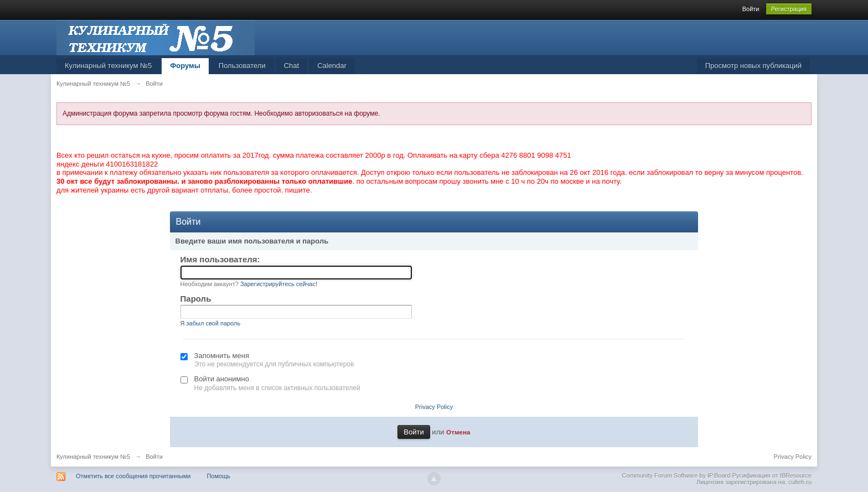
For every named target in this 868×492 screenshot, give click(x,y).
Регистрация (789, 9)
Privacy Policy (434, 407)
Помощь (218, 476)
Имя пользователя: (220, 259)
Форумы (185, 66)
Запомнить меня (222, 356)
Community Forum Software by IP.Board (676, 475)
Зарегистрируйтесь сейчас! (279, 284)
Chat (291, 66)
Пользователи (242, 66)
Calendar (332, 66)
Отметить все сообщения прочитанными (133, 476)
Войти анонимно (222, 379)
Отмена (458, 432)
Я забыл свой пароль (211, 323)
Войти (751, 9)
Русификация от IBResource (771, 475)
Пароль (196, 299)
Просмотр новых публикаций (753, 66)
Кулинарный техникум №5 (108, 66)
